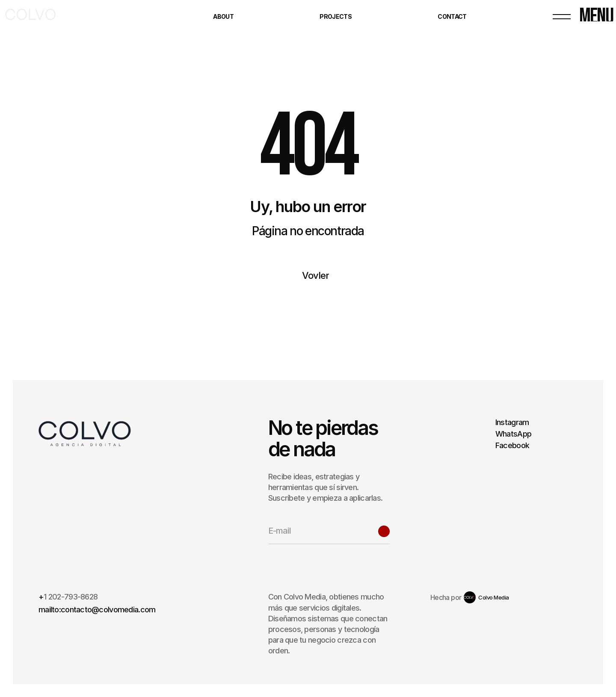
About (223, 16)
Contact (452, 16)
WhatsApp (513, 434)
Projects (335, 16)
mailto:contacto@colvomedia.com (97, 610)
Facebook (512, 445)
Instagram (512, 422)
